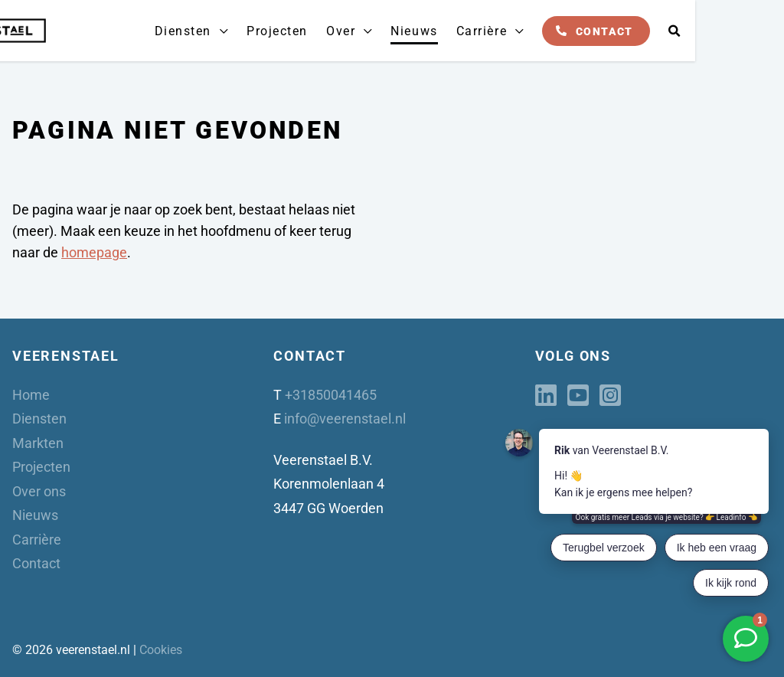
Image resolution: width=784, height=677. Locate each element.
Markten (38, 443)
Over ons (39, 491)
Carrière (573, 31)
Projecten (374, 31)
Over (436, 31)
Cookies (161, 650)
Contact (696, 31)
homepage (94, 252)
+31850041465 (331, 395)
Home (31, 395)
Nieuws (507, 31)
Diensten (281, 31)
